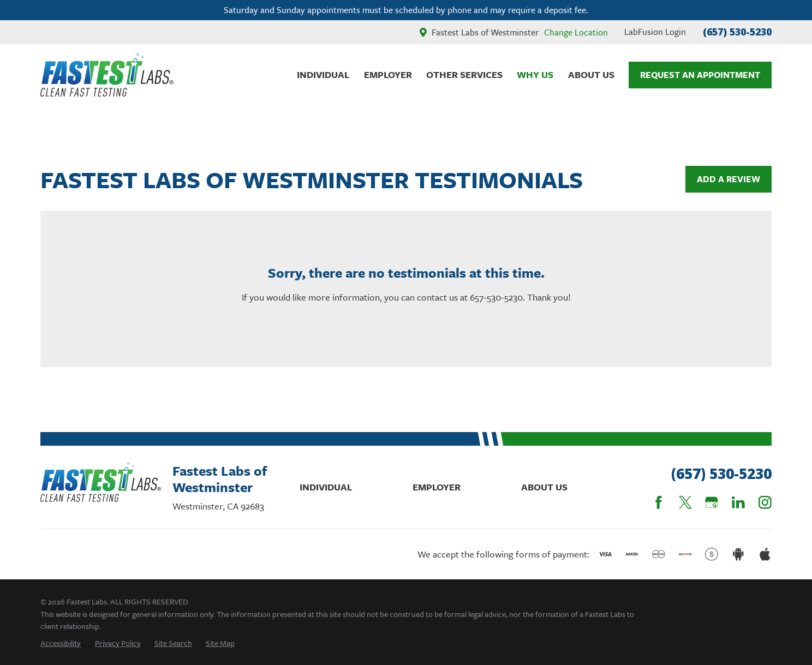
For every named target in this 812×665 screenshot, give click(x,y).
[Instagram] (765, 502)
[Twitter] (685, 502)
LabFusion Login (655, 32)
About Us (544, 487)
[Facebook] (659, 502)
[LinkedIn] (738, 502)
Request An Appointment (700, 75)
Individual (326, 487)
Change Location (576, 32)
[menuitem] (61, 643)
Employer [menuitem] (388, 74)
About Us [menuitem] (591, 74)
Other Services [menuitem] (464, 74)
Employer (437, 487)
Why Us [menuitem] (535, 74)
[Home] (107, 75)
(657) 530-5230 (737, 32)
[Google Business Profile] (712, 502)
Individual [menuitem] (323, 74)
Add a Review (729, 179)
